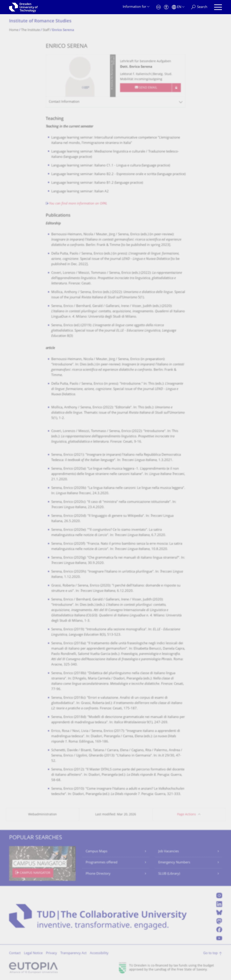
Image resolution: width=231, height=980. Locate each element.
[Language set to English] (178, 7)
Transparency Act (73, 953)
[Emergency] (158, 7)
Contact (15, 953)
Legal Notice (33, 953)
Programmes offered (102, 863)
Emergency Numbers (174, 863)
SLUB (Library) (169, 874)
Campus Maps (97, 852)
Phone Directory (98, 874)
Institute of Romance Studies (40, 21)
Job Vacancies (169, 852)
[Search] (199, 7)
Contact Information (64, 102)
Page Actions (187, 815)
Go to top (210, 953)
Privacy (51, 953)
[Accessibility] (166, 7)
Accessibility (99, 953)
